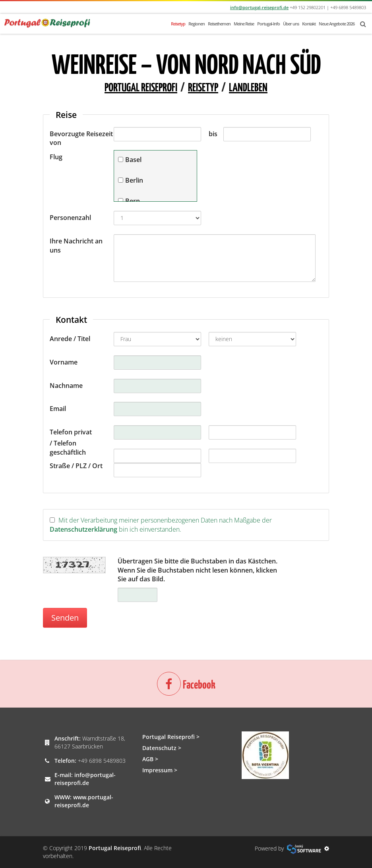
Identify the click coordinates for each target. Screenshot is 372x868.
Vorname (64, 362)
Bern (133, 201)
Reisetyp (178, 24)
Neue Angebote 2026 (337, 24)
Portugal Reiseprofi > (171, 737)
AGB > (150, 759)
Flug (56, 157)
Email (58, 409)
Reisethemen (219, 24)
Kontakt (309, 24)
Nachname (66, 386)
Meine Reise (244, 24)
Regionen (197, 24)
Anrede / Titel (70, 339)
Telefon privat (71, 432)
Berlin (134, 180)
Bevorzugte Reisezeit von (81, 138)
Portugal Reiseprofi (141, 88)
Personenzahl (70, 218)
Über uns (291, 24)
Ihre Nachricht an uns (76, 246)
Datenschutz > (162, 748)
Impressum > (160, 770)
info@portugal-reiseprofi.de (259, 7)
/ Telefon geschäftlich (68, 448)
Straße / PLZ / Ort (76, 466)
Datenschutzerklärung (83, 529)
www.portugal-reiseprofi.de (84, 801)
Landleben (248, 88)
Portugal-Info (268, 24)
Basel (133, 160)
